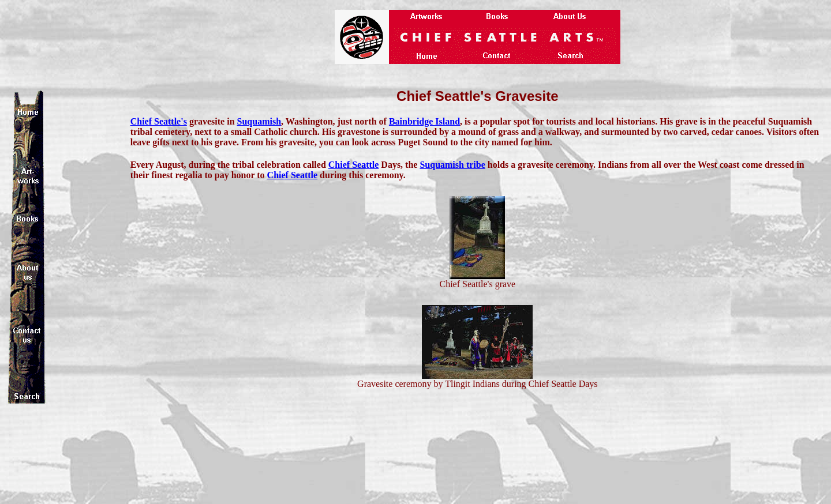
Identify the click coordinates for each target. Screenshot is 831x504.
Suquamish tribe (452, 165)
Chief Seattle (354, 165)
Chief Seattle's (159, 121)
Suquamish (259, 121)
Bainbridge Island (424, 121)
